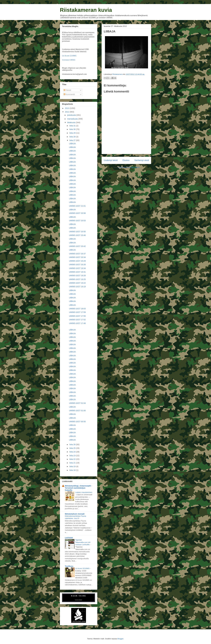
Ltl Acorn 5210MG (69, 56)
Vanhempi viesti (142, 160)
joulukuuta (72, 115)
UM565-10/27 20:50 (77, 232)
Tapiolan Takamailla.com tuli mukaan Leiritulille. (83, 542)
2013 (67, 108)
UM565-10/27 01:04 (77, 403)
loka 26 (73, 445)
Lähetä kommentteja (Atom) (129, 167)
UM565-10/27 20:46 (77, 235)
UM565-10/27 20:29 (77, 261)
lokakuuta (71, 122)
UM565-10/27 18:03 (77, 309)
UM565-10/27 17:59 (77, 312)
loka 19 (73, 466)
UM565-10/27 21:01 (77, 206)
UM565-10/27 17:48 (77, 323)
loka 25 (73, 448)
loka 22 (73, 459)
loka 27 (73, 140)
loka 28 (73, 137)
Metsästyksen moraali (75, 514)
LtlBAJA (72, 144)
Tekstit (67, 90)
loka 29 (73, 133)
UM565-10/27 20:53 (77, 221)
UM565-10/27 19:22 (77, 283)
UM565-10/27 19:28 (77, 276)
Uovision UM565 (69, 60)
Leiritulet (69, 538)
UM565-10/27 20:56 (77, 213)
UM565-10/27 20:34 (77, 257)
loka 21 (73, 463)
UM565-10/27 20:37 (77, 254)
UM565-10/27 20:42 (77, 246)
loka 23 (73, 456)
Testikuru (69, 566)
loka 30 (73, 129)
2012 (67, 112)
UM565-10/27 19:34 (77, 268)
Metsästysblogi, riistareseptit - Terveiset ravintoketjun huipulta (78, 488)
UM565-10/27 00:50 (77, 422)
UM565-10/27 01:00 (77, 411)
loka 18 (73, 470)
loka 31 (73, 126)
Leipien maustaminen (84, 492)
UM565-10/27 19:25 (77, 279)
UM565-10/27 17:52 (77, 320)
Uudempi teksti (111, 160)
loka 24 (73, 452)
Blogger (120, 639)
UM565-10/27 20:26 (77, 265)
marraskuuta (73, 119)
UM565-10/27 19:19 (77, 287)
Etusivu (126, 160)
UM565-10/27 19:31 (77, 272)
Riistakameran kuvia (86, 10)
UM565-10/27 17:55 (77, 316)
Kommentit (69, 94)
